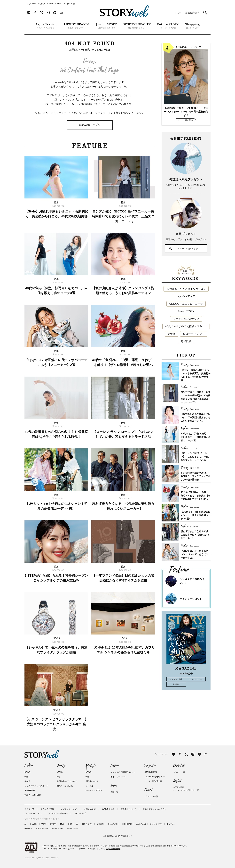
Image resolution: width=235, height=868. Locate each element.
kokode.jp (28, 828)
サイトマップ (80, 813)
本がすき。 (171, 824)
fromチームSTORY (33, 795)
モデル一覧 (29, 809)
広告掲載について (128, 809)
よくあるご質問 (47, 809)
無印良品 (186, 341)
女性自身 (100, 824)
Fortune (115, 766)
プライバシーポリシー (58, 813)
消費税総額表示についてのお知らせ (117, 836)
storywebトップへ (90, 125)
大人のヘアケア (186, 296)
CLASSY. (34, 824)
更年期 (172, 334)
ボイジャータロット (191, 599)
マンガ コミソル (156, 824)
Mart (62, 824)
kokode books (57, 828)
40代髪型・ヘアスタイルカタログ (186, 289)
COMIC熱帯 (127, 824)
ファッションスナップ (186, 319)
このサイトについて (33, 813)
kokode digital (72, 828)
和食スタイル (87, 824)
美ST (70, 824)
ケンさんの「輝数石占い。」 (123, 772)
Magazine (150, 766)
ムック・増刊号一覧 (153, 781)
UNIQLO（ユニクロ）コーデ (186, 304)
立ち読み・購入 (176, 679)
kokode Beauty (42, 828)
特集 (26, 777)
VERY (44, 824)
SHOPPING (30, 790)
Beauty (61, 766)
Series (114, 785)
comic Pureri (141, 824)
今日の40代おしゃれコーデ (36, 786)
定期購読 (176, 684)
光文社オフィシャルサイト (154, 809)
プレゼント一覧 (151, 796)
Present (148, 790)
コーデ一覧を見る (185, 120)
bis (77, 824)
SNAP (27, 781)
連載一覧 (114, 792)
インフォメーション (69, 809)
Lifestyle (91, 766)
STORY (53, 824)
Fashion (29, 766)
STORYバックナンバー (155, 777)
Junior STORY (186, 311)
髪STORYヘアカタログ (67, 781)
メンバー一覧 (179, 772)
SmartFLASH (113, 824)
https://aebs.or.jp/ (113, 849)
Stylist (177, 781)
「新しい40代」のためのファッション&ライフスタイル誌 (50, 4)
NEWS (27, 772)
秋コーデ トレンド (194, 334)
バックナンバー (196, 679)
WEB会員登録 (108, 809)
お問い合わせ (90, 809)
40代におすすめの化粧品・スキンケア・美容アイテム (187, 326)
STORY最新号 (151, 772)
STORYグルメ (92, 781)
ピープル (89, 786)
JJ (25, 824)
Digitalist (179, 766)
